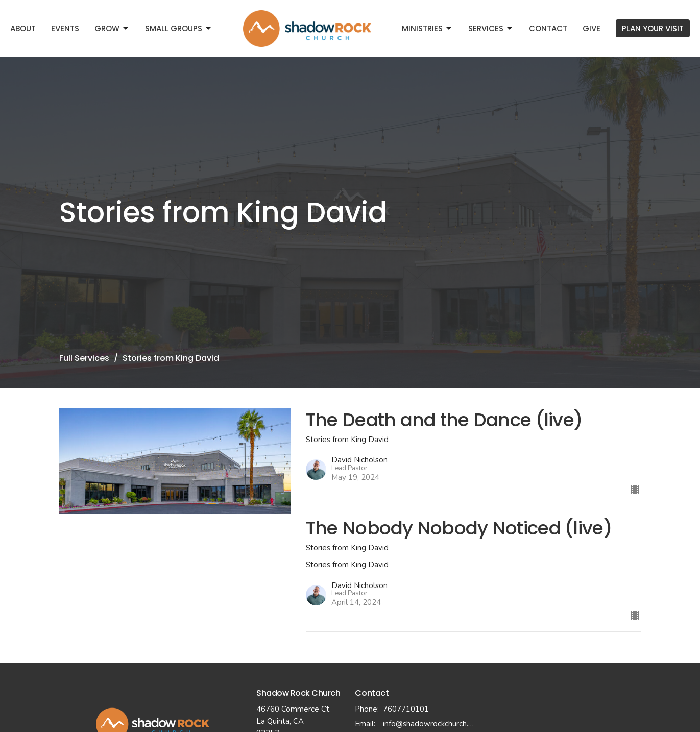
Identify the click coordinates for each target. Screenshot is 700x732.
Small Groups (179, 28)
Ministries (427, 28)
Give (592, 28)
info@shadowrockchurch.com (430, 724)
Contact (548, 28)
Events (65, 28)
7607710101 (406, 709)
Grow (112, 28)
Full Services (84, 358)
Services (491, 28)
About (23, 28)
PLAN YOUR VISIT (653, 28)
